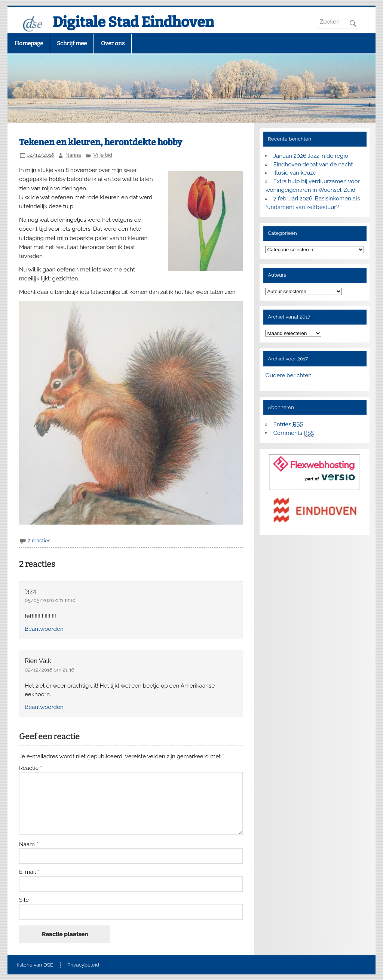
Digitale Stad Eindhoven (133, 22)
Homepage (29, 43)
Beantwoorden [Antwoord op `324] (44, 629)
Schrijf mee (72, 43)
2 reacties (39, 540)
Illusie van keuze (295, 173)
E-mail (29, 872)
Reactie (30, 768)
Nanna (73, 155)
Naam (29, 844)
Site (24, 900)
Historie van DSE (34, 965)
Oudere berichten (288, 375)
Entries (288, 425)
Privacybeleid (83, 965)
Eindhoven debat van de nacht (313, 165)
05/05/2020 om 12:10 (50, 600)
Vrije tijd (103, 155)
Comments (294, 433)
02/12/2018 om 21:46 (50, 670)
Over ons (113, 43)
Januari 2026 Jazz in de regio (311, 156)
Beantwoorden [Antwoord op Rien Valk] (44, 707)
